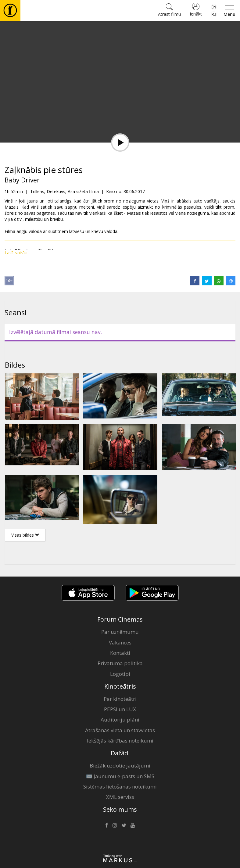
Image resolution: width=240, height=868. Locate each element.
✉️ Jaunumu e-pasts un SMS (120, 776)
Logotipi (120, 674)
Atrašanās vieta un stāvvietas (120, 730)
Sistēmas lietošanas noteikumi (120, 787)
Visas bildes (25, 535)
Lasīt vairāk (16, 253)
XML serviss (120, 797)
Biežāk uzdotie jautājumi (120, 766)
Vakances (120, 642)
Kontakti (120, 653)
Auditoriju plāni (120, 720)
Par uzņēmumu (120, 632)
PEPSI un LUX (120, 709)
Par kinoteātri (120, 699)
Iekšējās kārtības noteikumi (120, 741)
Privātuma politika (120, 663)
